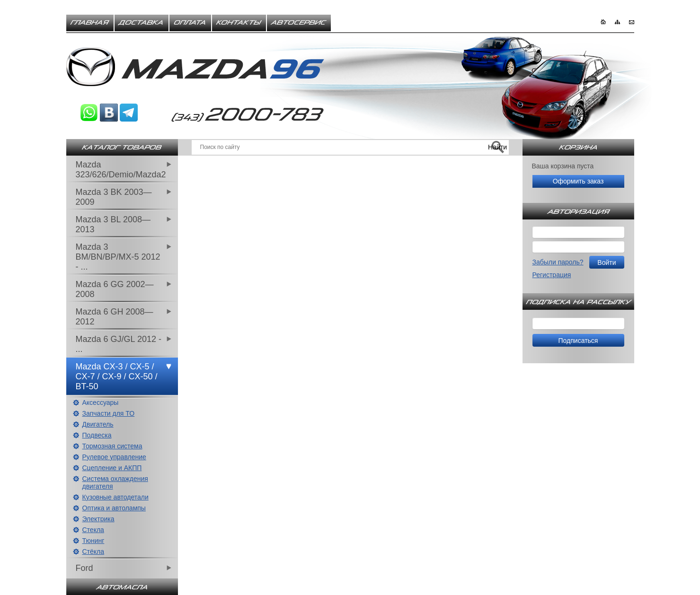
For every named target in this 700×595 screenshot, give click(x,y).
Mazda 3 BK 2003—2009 (114, 197)
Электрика (98, 519)
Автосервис (299, 23)
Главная (90, 23)
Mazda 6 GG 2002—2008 (115, 289)
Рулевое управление (114, 457)
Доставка (142, 23)
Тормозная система (112, 446)
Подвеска (97, 435)
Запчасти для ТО (109, 413)
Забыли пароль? (558, 262)
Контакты (239, 23)
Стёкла (93, 551)
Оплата (190, 23)
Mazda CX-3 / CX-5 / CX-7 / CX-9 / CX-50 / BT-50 (117, 376)
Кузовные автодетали (115, 497)
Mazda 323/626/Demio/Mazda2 (121, 170)
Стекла (93, 530)
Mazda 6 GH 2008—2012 (115, 317)
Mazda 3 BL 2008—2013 (113, 224)
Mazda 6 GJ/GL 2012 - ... (119, 344)
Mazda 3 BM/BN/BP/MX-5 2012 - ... (118, 257)
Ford (84, 568)
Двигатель (98, 424)
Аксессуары (101, 402)
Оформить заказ (578, 181)
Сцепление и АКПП (112, 468)
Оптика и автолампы (114, 508)
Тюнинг (93, 541)
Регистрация (552, 275)
